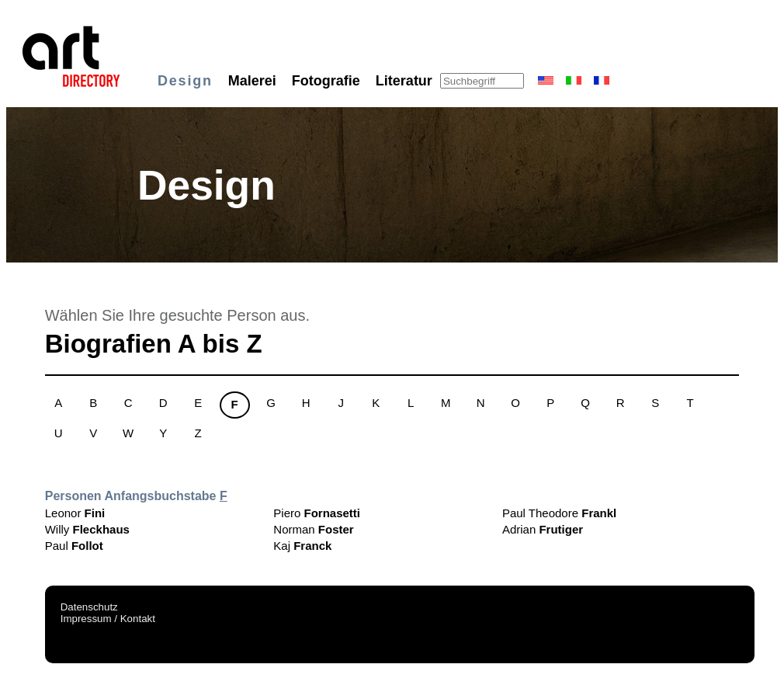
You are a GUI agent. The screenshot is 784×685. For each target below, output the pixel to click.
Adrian (543, 529)
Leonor (75, 513)
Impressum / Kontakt (108, 619)
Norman (313, 529)
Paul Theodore (559, 513)
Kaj (302, 546)
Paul (74, 546)
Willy (87, 529)
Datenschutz (89, 607)
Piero (317, 513)
